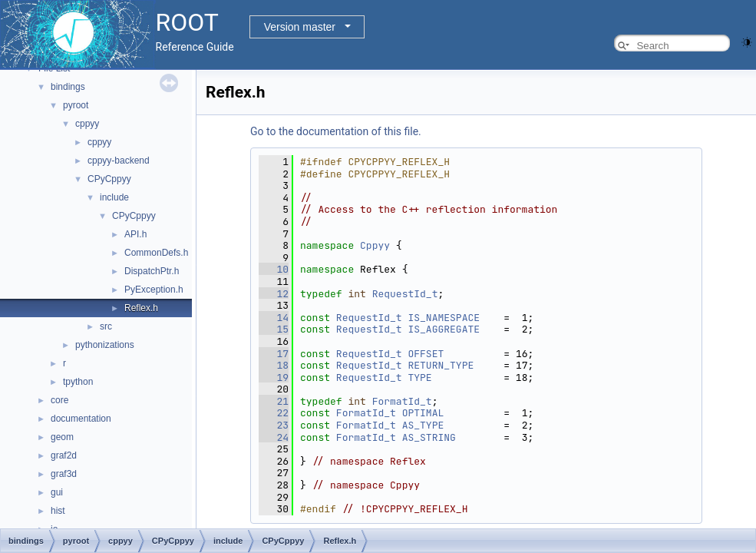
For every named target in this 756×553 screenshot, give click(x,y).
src (106, 326)
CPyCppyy (109, 179)
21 (274, 401)
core (59, 400)
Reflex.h (141, 308)
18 (274, 365)
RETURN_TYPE (441, 365)
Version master (300, 27)
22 (274, 413)
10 (274, 269)
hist (58, 511)
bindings (68, 87)
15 (274, 329)
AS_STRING (429, 437)
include (114, 197)
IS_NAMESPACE (444, 318)
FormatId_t (402, 401)
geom (62, 437)
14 (274, 318)
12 (274, 294)
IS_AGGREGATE (444, 329)
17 (274, 354)
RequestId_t (405, 294)
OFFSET (426, 354)
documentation (81, 419)
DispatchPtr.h (152, 271)
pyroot (76, 105)
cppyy (87, 124)
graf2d (64, 455)
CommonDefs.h (156, 253)
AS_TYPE (423, 425)
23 (274, 425)
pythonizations (105, 345)
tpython (78, 382)
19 (274, 377)
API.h (135, 234)
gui (57, 492)
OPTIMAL (423, 413)
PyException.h (154, 290)
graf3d (64, 474)
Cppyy (375, 245)
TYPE (419, 377)
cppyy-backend (119, 161)
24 (274, 437)
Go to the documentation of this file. (336, 131)
